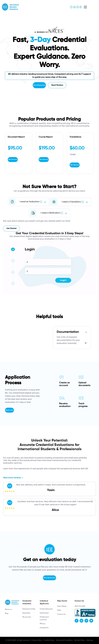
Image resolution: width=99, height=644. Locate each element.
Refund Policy (79, 640)
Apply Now (26, 613)
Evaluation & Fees (29, 609)
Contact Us (61, 614)
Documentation (68, 332)
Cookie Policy (49, 640)
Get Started (13, 160)
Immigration (44, 628)
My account (27, 617)
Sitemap (90, 640)
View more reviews (12, 478)
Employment (44, 613)
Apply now (9, 410)
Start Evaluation (39, 85)
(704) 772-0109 (80, 606)
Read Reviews (57, 85)
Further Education (46, 609)
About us (8, 609)
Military (43, 624)
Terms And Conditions (64, 640)
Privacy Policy (37, 640)
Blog (7, 613)
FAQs (59, 610)
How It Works (62, 606)
